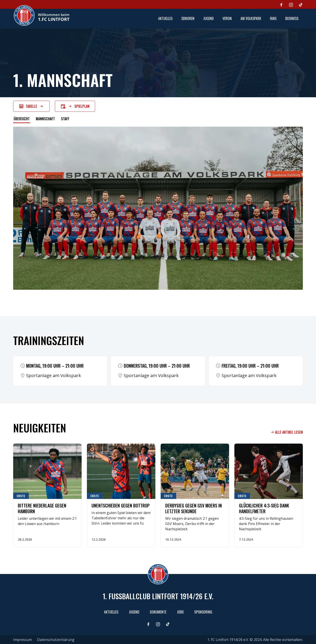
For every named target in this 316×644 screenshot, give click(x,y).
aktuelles (165, 18)
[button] (188, 19)
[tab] (22, 119)
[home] (41, 15)
